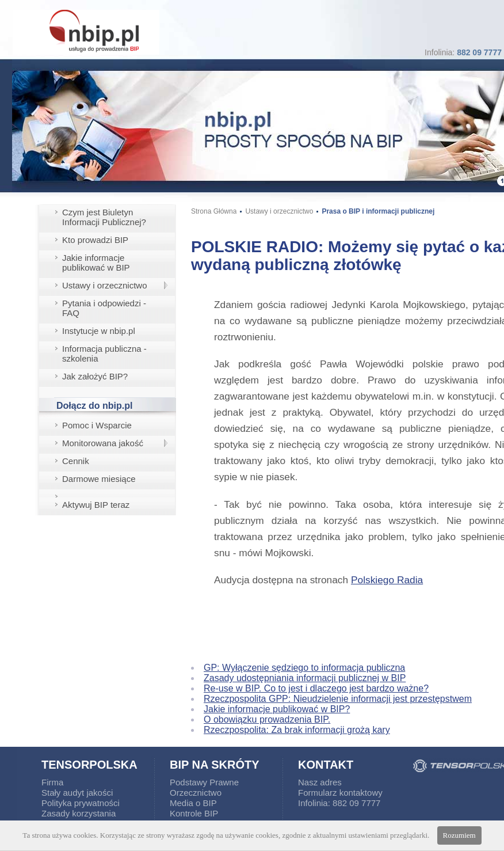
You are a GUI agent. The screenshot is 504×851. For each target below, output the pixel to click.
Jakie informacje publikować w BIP (96, 263)
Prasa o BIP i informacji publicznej (378, 211)
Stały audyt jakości (77, 793)
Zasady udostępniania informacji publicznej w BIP (305, 678)
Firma (52, 782)
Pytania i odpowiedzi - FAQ (104, 308)
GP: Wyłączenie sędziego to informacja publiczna (304, 668)
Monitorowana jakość (103, 443)
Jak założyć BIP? (95, 376)
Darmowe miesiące (99, 479)
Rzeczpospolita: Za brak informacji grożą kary (297, 730)
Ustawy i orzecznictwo (105, 285)
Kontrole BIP (194, 813)
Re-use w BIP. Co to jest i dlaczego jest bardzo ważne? (316, 688)
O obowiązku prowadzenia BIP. (267, 719)
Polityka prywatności (81, 803)
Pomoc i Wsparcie (97, 425)
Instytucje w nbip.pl (99, 331)
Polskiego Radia (387, 580)
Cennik (76, 461)
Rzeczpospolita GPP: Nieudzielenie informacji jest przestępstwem (338, 699)
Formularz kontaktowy (340, 793)
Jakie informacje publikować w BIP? (277, 709)
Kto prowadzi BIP (95, 240)
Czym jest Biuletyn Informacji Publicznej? (104, 217)
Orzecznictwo (196, 793)
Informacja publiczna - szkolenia (104, 354)
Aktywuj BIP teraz (96, 505)
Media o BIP (193, 803)
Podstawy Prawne (204, 782)
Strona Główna (214, 211)
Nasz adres (320, 782)
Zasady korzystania (79, 813)
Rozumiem (459, 835)
